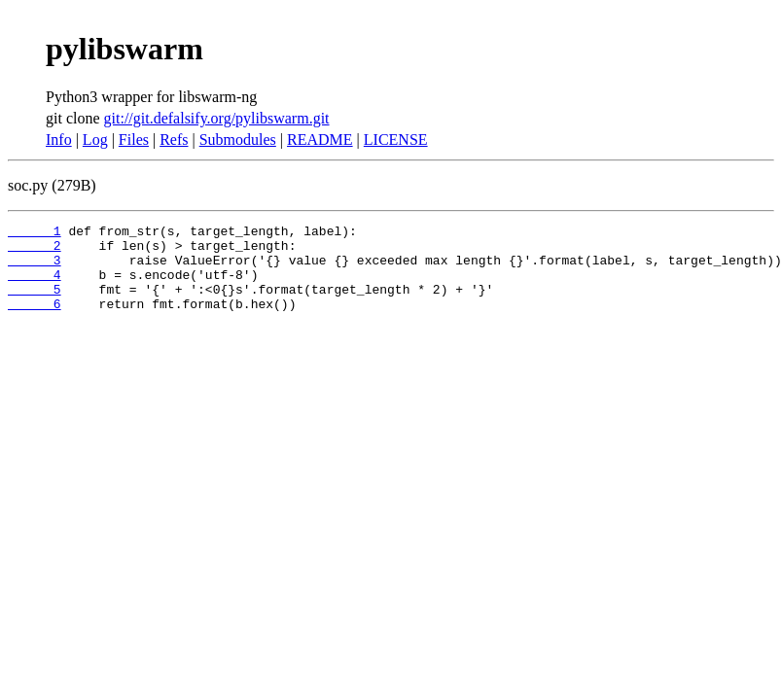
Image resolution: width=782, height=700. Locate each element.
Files (134, 140)
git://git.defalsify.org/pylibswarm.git (217, 118)
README (320, 140)
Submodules (238, 140)
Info (59, 140)
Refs (174, 140)
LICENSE (396, 140)
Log (95, 140)
